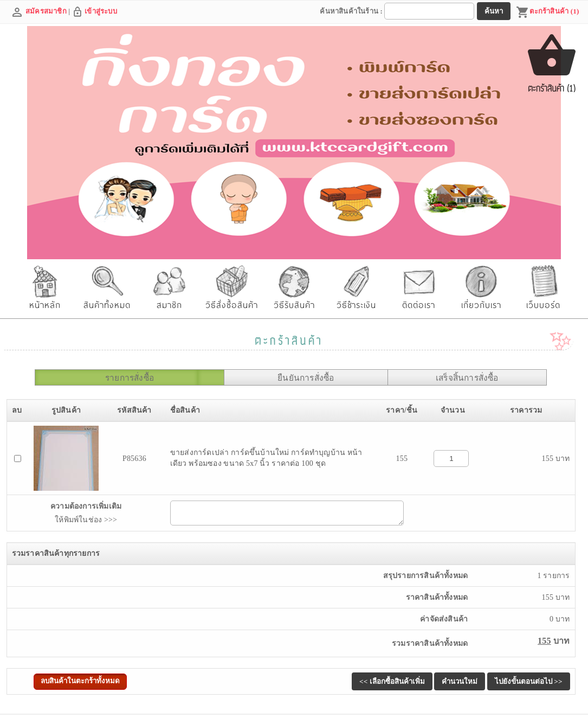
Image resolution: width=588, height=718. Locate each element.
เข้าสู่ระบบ (101, 11)
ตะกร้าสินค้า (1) (547, 12)
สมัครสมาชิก (46, 11)
